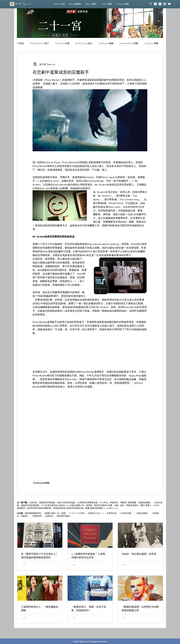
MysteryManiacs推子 (39, 43)
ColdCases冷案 (62, 43)
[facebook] (151, 4)
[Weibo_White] (165, 4)
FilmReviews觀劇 (106, 43)
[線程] (160, 4)
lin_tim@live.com (111, 508)
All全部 (20, 43)
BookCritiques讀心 (84, 43)
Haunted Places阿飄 (129, 43)
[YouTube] (169, 4)
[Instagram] (155, 4)
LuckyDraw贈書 (151, 43)
